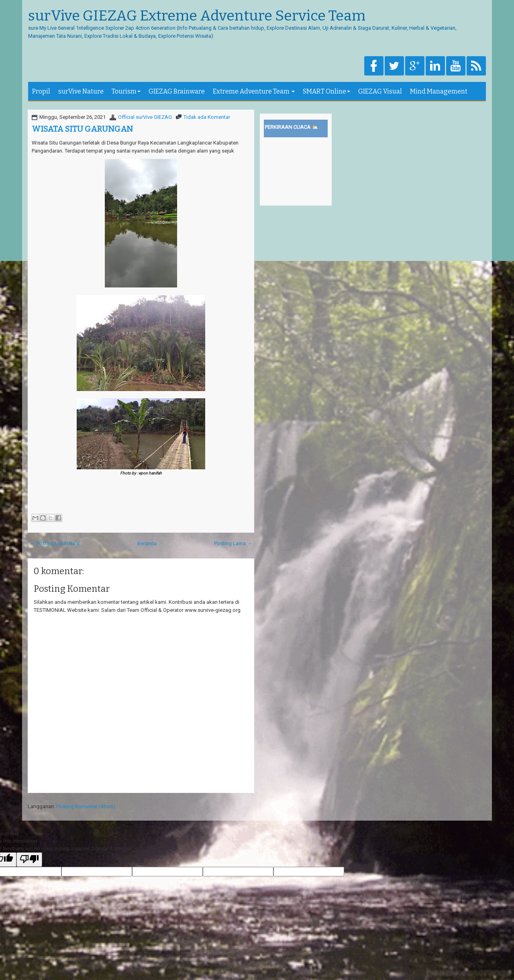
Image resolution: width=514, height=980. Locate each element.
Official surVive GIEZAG (145, 117)
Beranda (147, 543)
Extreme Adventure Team (254, 91)
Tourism (126, 91)
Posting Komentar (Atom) (86, 806)
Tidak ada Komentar (207, 117)
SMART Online (326, 91)
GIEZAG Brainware (177, 91)
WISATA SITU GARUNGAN (82, 129)
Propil (41, 91)
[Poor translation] (29, 860)
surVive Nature (81, 91)
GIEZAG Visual (380, 91)
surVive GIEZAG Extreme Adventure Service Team (197, 16)
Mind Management (439, 91)
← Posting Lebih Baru (55, 543)
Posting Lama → (233, 543)
